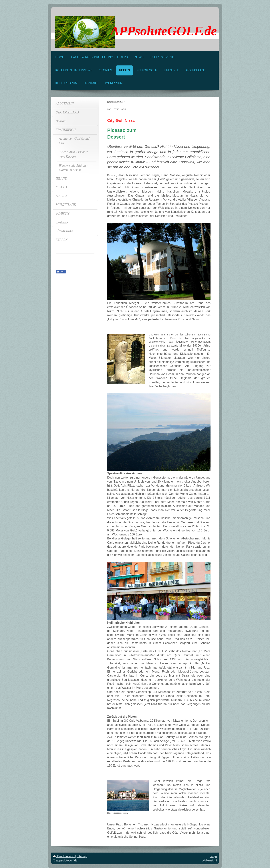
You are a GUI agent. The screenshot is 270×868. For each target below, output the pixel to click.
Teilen (61, 272)
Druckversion (64, 856)
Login (213, 856)
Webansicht (209, 860)
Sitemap (82, 856)
